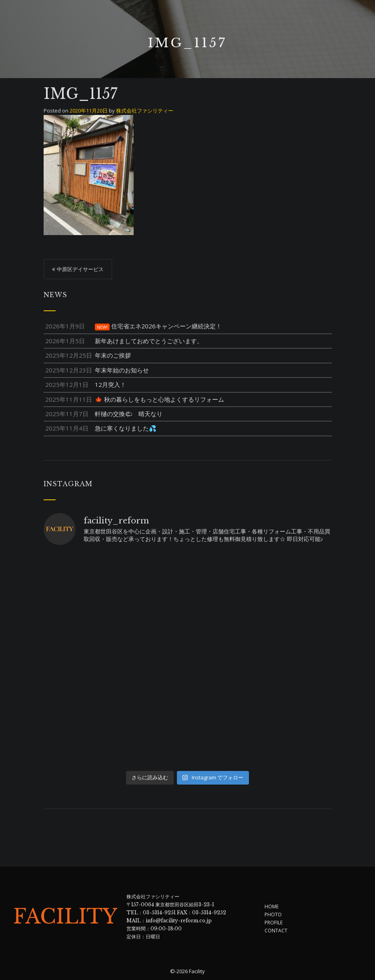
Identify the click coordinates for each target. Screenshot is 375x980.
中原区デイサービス (80, 269)
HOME (272, 907)
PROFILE (274, 923)
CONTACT (276, 931)
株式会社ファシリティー (145, 111)
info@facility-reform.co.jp (179, 921)
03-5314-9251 (159, 913)
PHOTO (273, 915)
